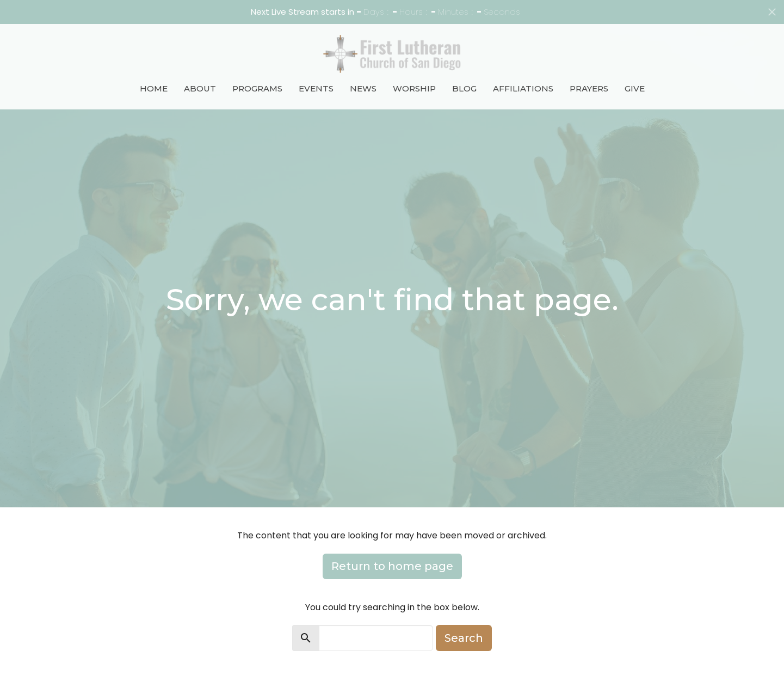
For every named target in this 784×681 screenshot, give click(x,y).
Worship (414, 88)
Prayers (589, 88)
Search (464, 638)
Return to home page (392, 566)
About (200, 88)
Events (316, 88)
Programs (257, 88)
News (363, 88)
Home (154, 88)
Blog (464, 88)
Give (635, 88)
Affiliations (523, 88)
